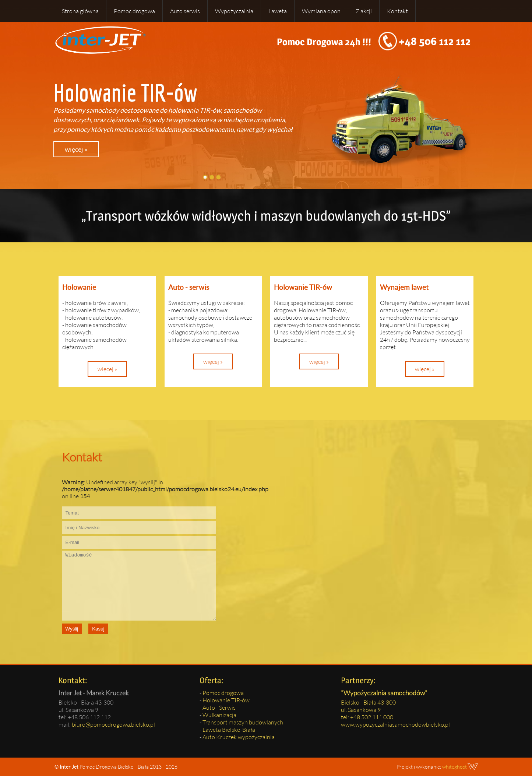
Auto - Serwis (219, 707)
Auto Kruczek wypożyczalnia (239, 737)
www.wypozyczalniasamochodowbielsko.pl (395, 724)
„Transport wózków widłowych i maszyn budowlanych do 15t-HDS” (266, 216)
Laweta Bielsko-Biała (229, 729)
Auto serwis (185, 11)
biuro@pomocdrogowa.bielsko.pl (113, 724)
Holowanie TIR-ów (226, 700)
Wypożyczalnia (234, 11)
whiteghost (455, 767)
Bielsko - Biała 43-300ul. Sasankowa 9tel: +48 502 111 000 (368, 710)
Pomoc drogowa (134, 11)
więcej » (76, 149)
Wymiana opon (321, 11)
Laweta (278, 11)
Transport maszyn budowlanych (243, 722)
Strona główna (80, 11)
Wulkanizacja (219, 715)
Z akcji (364, 11)
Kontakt (397, 11)
